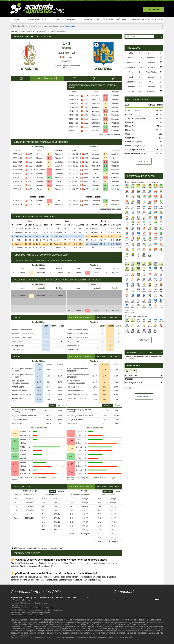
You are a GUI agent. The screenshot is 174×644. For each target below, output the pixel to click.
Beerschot (96, 166)
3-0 (106, 119)
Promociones (139, 20)
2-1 (106, 111)
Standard (30, 69)
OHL (59, 201)
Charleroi (40, 158)
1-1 (49, 154)
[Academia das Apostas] (122, 600)
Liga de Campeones (116, 624)
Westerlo (104, 69)
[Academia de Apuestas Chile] (116, 600)
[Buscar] (159, 36)
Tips (88, 20)
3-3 (106, 107)
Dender (40, 154)
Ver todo (144, 161)
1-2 (106, 100)
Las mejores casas (37, 20)
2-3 (105, 201)
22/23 (86, 119)
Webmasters (51, 608)
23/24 (86, 103)
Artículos (122, 20)
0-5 (140, 77)
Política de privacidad (41, 612)
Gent (131, 77)
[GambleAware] (18, 641)
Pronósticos (73, 20)
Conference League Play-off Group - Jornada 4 (66, 66)
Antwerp (59, 166)
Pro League (66, 57)
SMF (26, 605)
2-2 (106, 123)
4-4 (140, 53)
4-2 (106, 96)
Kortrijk (96, 189)
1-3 (105, 178)
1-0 (49, 158)
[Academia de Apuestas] (139, 600)
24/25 (86, 96)
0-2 (49, 174)
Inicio (17, 20)
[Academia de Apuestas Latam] (145, 600)
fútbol (92, 620)
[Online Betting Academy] (134, 600)
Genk (59, 181)
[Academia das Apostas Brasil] (128, 600)
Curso (57, 20)
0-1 (49, 201)
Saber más (70, 26)
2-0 (106, 127)
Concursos (156, 20)
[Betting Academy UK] (151, 600)
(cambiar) (132, 359)
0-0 (106, 115)
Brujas (40, 189)
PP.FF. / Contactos (55, 610)
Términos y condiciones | (22, 612)
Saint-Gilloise (40, 170)
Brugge (40, 178)
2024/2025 (67, 61)
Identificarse (154, 10)
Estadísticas (105, 20)
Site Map (15, 605)
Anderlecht (59, 174)
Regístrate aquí (41, 603)
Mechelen (59, 162)
